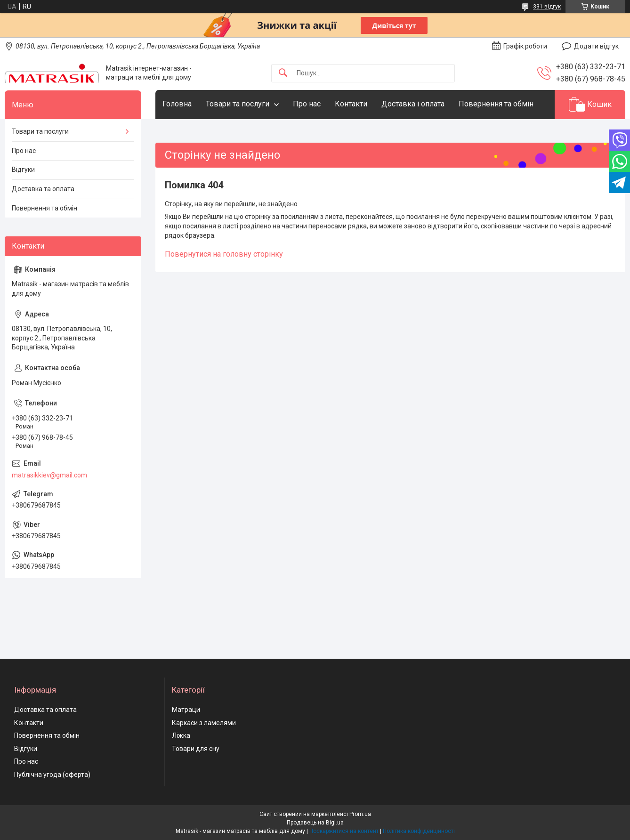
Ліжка (181, 735)
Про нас (307, 104)
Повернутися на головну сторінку (224, 254)
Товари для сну (196, 749)
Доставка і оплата (413, 104)
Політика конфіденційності (419, 831)
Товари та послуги (238, 104)
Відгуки (23, 170)
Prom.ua (360, 814)
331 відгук (547, 7)
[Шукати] (283, 73)
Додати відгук (596, 46)
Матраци (186, 710)
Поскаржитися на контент (344, 831)
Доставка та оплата (43, 189)
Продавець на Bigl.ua (315, 823)
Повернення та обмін (496, 104)
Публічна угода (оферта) (52, 775)
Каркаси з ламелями (204, 723)
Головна (177, 104)
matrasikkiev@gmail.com (49, 475)
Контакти (351, 104)
